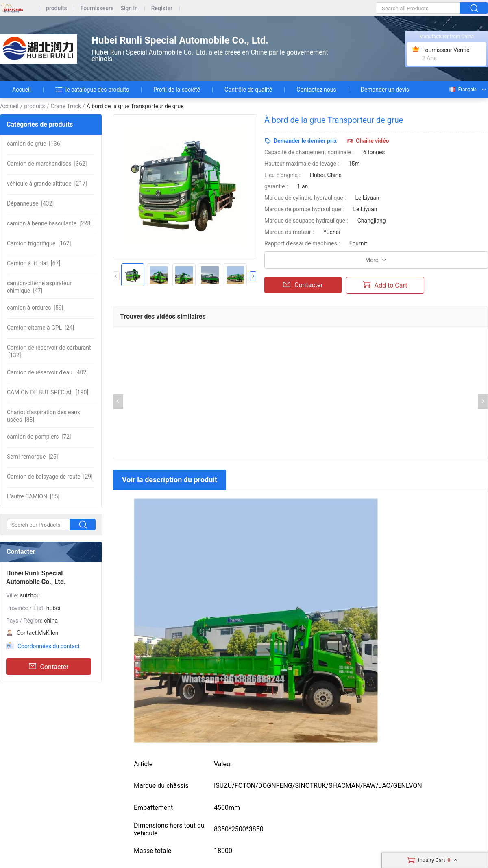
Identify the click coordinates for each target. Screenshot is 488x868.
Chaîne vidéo (372, 141)
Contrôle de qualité (248, 90)
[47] (39, 287)
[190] (48, 392)
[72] (39, 437)
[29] (50, 477)
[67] (34, 263)
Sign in (129, 8)
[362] (47, 164)
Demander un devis (385, 90)
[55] (33, 496)
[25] (32, 457)
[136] (34, 144)
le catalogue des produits (92, 90)
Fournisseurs (97, 8)
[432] (30, 203)
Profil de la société (177, 90)
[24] (40, 328)
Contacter (49, 667)
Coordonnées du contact (49, 646)
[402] (47, 372)
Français (462, 90)
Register (162, 8)
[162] (39, 243)
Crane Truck (66, 106)
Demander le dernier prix (305, 141)
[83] (44, 416)
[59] (35, 308)
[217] (47, 184)
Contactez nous (316, 90)
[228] (49, 223)
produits (57, 8)
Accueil (22, 90)
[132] (49, 351)
